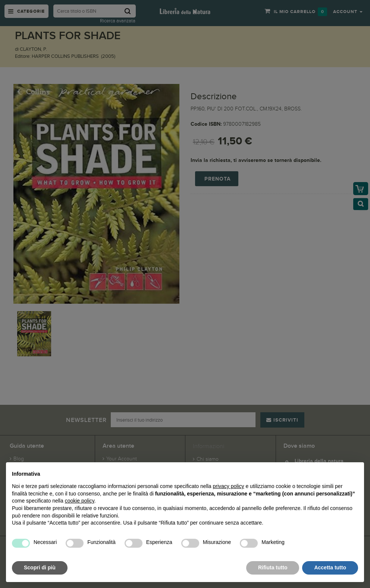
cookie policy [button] (80, 501)
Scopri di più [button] (40, 567)
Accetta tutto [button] (330, 567)
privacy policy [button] (229, 486)
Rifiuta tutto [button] (273, 567)
